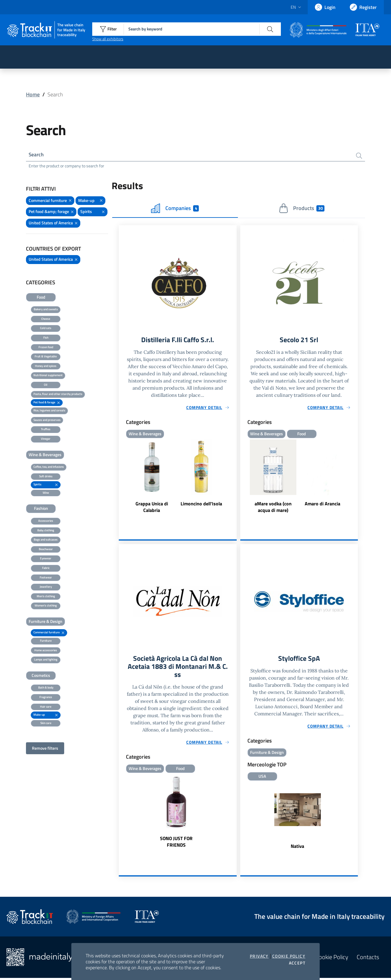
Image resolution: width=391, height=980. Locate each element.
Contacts (368, 959)
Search (37, 155)
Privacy (259, 956)
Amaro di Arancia (323, 505)
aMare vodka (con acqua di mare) (273, 508)
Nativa (297, 848)
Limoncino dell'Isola (201, 505)
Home (33, 94)
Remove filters (45, 749)
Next (355, 478)
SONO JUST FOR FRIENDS (176, 844)
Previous (243, 478)
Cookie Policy (289, 956)
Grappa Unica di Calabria (152, 508)
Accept (297, 963)
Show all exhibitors (108, 39)
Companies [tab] (175, 209)
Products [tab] (302, 209)
